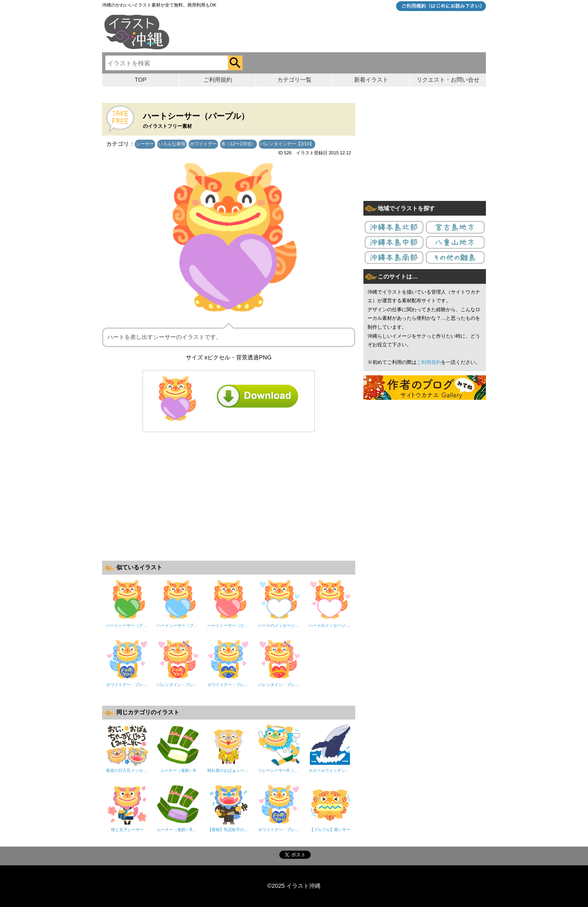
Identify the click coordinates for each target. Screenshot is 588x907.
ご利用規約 (429, 362)
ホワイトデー (203, 144)
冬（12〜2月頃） (238, 144)
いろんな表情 (172, 144)
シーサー (145, 144)
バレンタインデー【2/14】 (287, 144)
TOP (141, 80)
